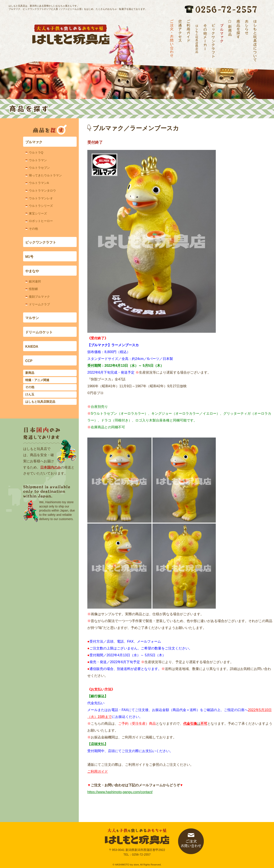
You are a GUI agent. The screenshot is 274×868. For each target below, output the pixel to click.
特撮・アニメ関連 (37, 380)
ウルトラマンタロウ (42, 191)
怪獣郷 (33, 289)
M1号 (29, 257)
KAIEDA (32, 347)
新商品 (30, 373)
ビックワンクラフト (41, 242)
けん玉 (30, 394)
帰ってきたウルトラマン (45, 175)
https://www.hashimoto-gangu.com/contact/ (120, 792)
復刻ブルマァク (39, 297)
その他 (33, 229)
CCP (29, 361)
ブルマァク (34, 142)
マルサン (32, 318)
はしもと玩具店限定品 (40, 402)
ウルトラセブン (39, 168)
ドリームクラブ (39, 304)
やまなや (32, 271)
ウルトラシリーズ (41, 206)
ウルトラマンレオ (41, 198)
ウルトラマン (38, 160)
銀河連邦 (35, 281)
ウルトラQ (36, 152)
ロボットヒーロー (41, 221)
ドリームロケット (39, 332)
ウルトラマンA (39, 183)
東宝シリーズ (38, 213)
